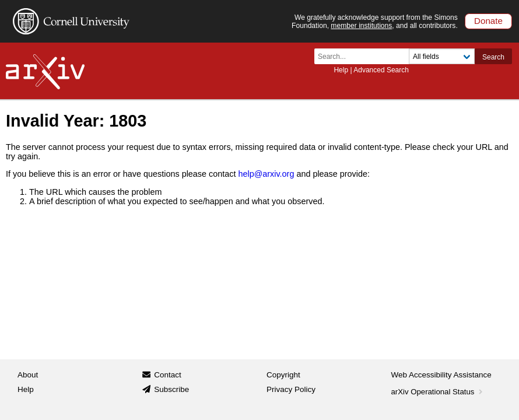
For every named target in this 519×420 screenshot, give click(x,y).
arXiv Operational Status (438, 392)
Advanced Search (381, 70)
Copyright (283, 375)
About (28, 375)
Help (341, 70)
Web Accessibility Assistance (441, 375)
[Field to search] (442, 56)
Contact (168, 375)
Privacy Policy (291, 389)
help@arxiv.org (266, 174)
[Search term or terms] (365, 56)
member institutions (361, 26)
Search (493, 57)
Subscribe (171, 389)
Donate (488, 21)
